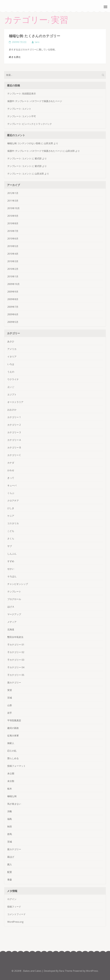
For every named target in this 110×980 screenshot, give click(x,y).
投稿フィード (14, 907)
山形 (10, 705)
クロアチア (13, 501)
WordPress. (92, 971)
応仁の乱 (12, 751)
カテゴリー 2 (14, 425)
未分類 (11, 781)
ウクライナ (13, 379)
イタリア (12, 357)
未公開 (11, 773)
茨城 (10, 842)
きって (11, 478)
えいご (11, 387)
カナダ (11, 463)
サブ (10, 546)
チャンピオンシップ (18, 584)
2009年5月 (13, 322)
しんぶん (12, 554)
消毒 (10, 811)
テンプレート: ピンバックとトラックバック (30, 124)
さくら (11, 538)
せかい (11, 569)
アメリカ (12, 349)
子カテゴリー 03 (16, 660)
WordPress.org (15, 922)
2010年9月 (13, 216)
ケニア (11, 516)
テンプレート (14, 592)
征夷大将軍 (13, 736)
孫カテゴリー (14, 683)
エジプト (12, 394)
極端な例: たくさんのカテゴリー (35, 36)
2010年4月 (13, 254)
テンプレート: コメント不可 (22, 116)
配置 (10, 872)
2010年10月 (13, 208)
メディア (12, 622)
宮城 (10, 698)
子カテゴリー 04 (16, 667)
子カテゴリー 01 (16, 645)
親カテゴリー (14, 849)
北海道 (11, 629)
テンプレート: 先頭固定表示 (22, 94)
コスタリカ (13, 523)
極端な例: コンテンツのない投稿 (24, 143)
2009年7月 (13, 307)
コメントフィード (16, 914)
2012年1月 (13, 193)
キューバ (12, 485)
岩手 (10, 713)
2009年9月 (13, 292)
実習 (10, 690)
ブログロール (14, 599)
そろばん (12, 576)
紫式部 (38, 158)
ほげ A (11, 607)
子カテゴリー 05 (16, 675)
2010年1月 (13, 276)
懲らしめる (13, 758)
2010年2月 (13, 269)
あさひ (11, 341)
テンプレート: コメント (19, 109)
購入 (10, 864)
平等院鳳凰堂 (14, 720)
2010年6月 (13, 239)
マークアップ (14, 614)
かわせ (11, 470)
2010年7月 (13, 231)
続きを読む (15, 57)
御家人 (11, 743)
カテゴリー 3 (14, 432)
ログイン (12, 899)
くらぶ (11, 493)
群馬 (10, 834)
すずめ (11, 561)
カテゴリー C (14, 455)
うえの (11, 372)
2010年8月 (13, 223)
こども (11, 531)
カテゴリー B (14, 448)
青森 (10, 880)
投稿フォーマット (16, 766)
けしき (11, 508)
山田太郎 (48, 143)
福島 (10, 819)
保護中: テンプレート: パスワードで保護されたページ (35, 101)
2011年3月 (13, 201)
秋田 (10, 827)
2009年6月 (13, 314)
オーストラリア (15, 402)
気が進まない (14, 804)
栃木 (10, 789)
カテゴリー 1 (14, 417)
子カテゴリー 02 (16, 652)
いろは (11, 364)
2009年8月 (13, 299)
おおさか (12, 410)
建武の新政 (13, 728)
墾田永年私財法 (15, 637)
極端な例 (12, 796)
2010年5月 (13, 246)
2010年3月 (13, 261)
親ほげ (11, 857)
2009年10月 (13, 284)
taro (37, 42)
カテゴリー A (14, 440)
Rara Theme (66, 971)
